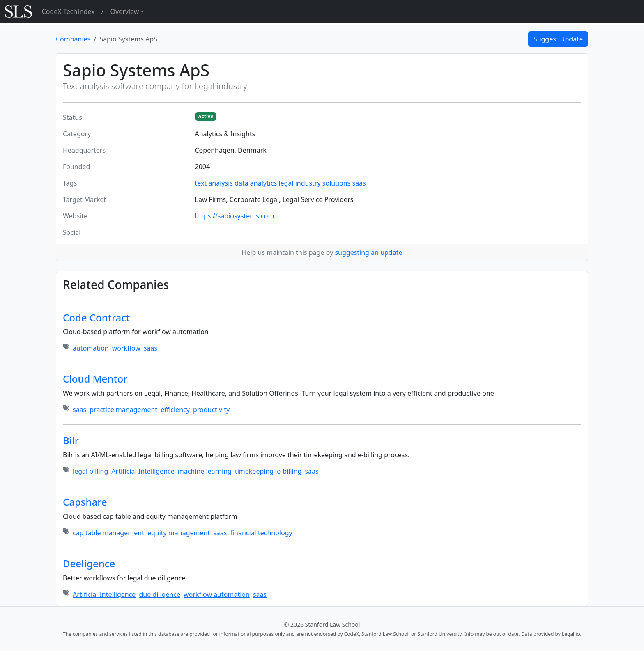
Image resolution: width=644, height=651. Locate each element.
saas (359, 183)
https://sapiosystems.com (235, 216)
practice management (123, 410)
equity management (179, 533)
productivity (211, 410)
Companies (73, 39)
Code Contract (96, 317)
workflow (126, 348)
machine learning (205, 471)
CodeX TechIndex (68, 11)
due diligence (160, 594)
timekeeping (254, 471)
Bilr (71, 440)
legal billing (90, 471)
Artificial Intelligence (143, 471)
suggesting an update (368, 252)
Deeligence (89, 563)
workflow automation (217, 594)
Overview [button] (125, 11)
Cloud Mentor (95, 379)
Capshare (85, 502)
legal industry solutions (314, 183)
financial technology (261, 533)
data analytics (256, 183)
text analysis (214, 183)
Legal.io (571, 634)
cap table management (108, 533)
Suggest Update (558, 39)
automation (91, 348)
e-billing (289, 471)
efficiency (175, 410)
